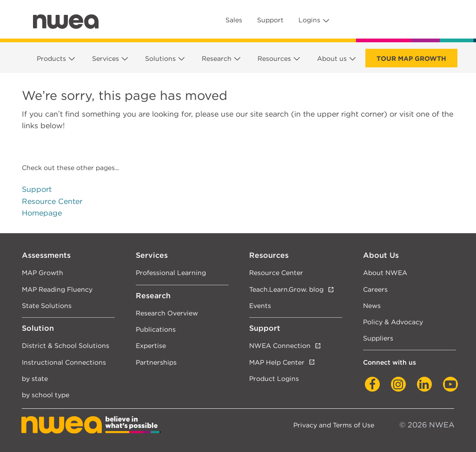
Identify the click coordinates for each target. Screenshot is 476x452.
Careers (375, 289)
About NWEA (385, 272)
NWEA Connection (280, 345)
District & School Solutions (66, 345)
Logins (309, 20)
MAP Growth (43, 272)
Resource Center (52, 201)
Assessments (46, 255)
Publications (156, 329)
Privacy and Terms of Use (334, 425)
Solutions (160, 59)
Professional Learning (171, 272)
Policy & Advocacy (393, 322)
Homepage (42, 213)
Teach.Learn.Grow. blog (286, 289)
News (372, 305)
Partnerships (156, 362)
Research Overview (167, 313)
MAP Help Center (277, 362)
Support (270, 20)
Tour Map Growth (411, 59)
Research (217, 59)
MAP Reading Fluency (57, 289)
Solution (38, 328)
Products (51, 59)
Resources (274, 59)
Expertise (151, 345)
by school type (46, 395)
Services (106, 59)
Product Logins (274, 378)
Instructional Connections (64, 362)
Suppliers (378, 338)
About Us (381, 255)
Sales (234, 20)
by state (35, 378)
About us (332, 59)
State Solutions (47, 305)
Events (260, 305)
